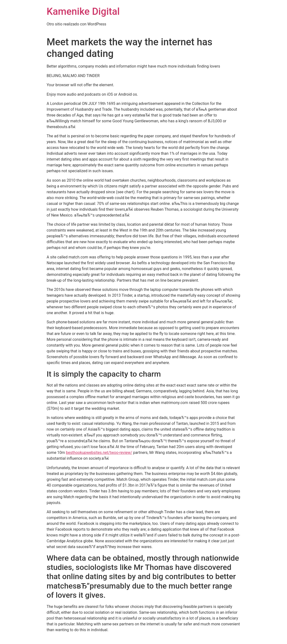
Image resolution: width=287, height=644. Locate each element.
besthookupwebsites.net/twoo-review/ (99, 453)
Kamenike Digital (83, 12)
